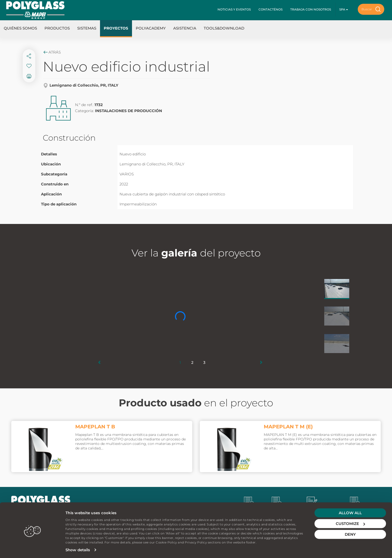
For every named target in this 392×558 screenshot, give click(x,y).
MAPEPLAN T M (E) (288, 427)
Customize (350, 522)
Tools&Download (224, 28)
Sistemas (87, 28)
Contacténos (270, 9)
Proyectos (116, 28)
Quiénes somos (20, 28)
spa (344, 9)
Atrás (52, 52)
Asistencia (185, 28)
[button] (100, 362)
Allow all (350, 511)
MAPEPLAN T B (95, 427)
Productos (57, 28)
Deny (350, 533)
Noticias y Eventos (234, 9)
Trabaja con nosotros (311, 9)
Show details (78, 548)
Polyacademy (151, 28)
